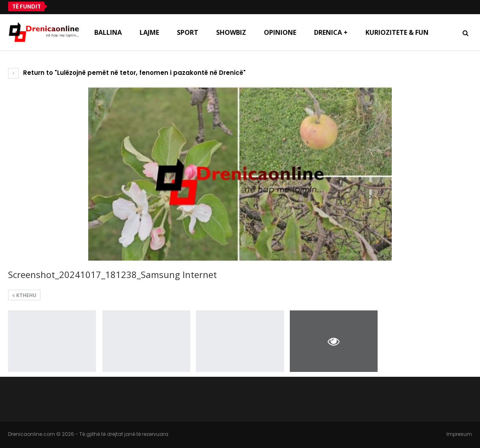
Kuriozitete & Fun (397, 32)
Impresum (459, 434)
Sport (188, 32)
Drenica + (331, 32)
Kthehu (24, 295)
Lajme (149, 32)
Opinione (280, 32)
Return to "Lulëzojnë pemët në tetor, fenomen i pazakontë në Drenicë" (127, 73)
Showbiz (231, 32)
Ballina (108, 32)
